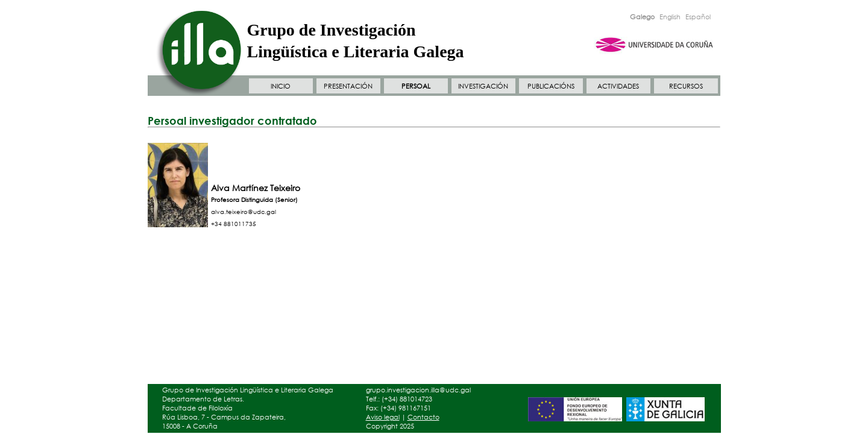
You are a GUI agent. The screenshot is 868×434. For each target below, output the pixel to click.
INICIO (281, 86)
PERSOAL (416, 86)
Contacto (423, 417)
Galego (642, 17)
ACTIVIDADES (618, 86)
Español (698, 17)
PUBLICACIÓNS (551, 86)
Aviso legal (383, 417)
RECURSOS (686, 86)
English (670, 17)
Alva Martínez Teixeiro (256, 188)
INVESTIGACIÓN (483, 86)
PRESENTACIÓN (348, 86)
